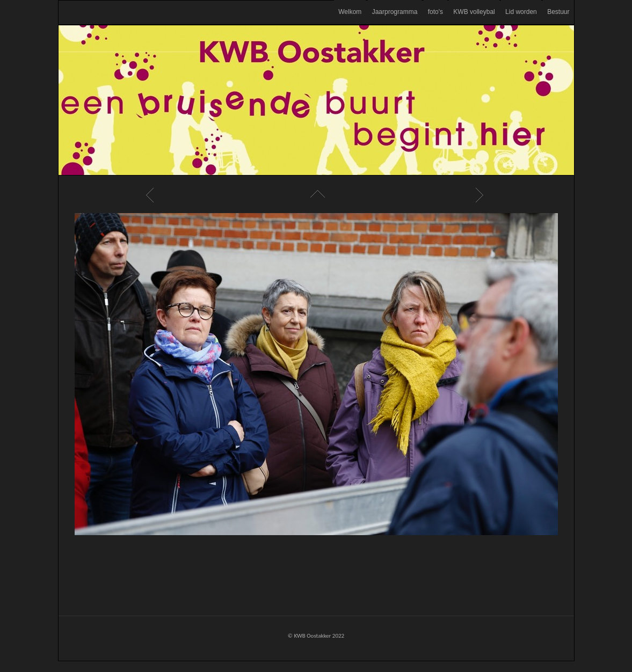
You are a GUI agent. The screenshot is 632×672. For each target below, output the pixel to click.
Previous (151, 195)
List (316, 195)
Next (481, 195)
